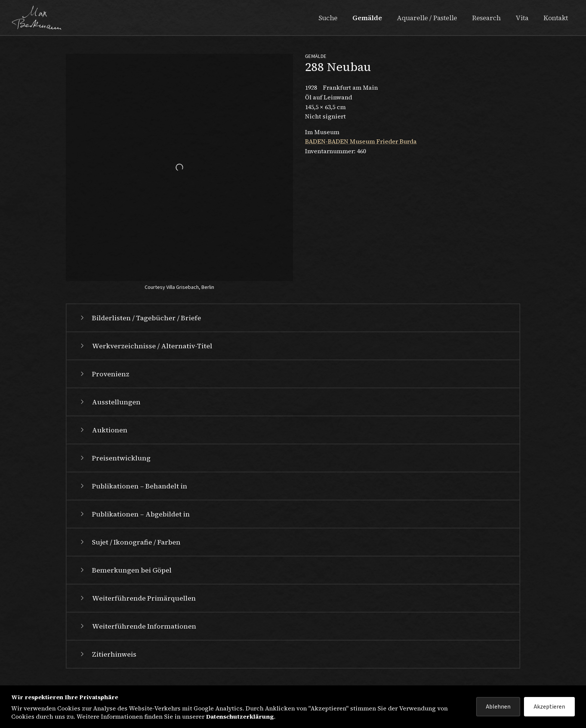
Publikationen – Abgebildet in (134, 514)
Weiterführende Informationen (137, 626)
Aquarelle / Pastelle (427, 18)
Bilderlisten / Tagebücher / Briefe (140, 318)
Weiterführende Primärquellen (137, 598)
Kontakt (556, 18)
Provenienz (104, 374)
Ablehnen (498, 707)
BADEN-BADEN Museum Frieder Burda (361, 141)
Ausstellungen (110, 402)
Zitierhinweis (107, 654)
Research (486, 18)
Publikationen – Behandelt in (133, 486)
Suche (328, 18)
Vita (522, 18)
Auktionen (103, 430)
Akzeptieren (549, 707)
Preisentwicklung (115, 458)
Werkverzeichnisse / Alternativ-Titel (145, 346)
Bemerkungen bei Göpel (125, 570)
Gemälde (367, 18)
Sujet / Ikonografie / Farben (129, 542)
